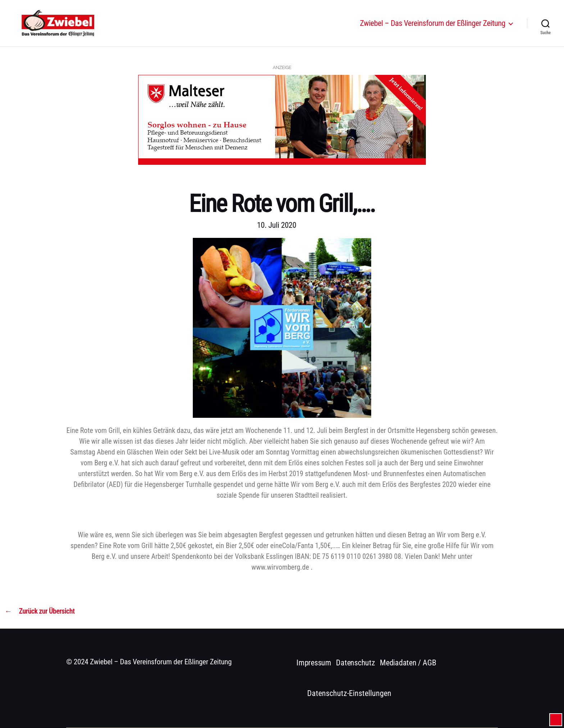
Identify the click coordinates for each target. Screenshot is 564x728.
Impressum (314, 663)
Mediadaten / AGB (408, 663)
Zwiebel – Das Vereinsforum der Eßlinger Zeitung (433, 26)
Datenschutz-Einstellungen (349, 693)
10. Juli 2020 (276, 225)
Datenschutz (356, 663)
